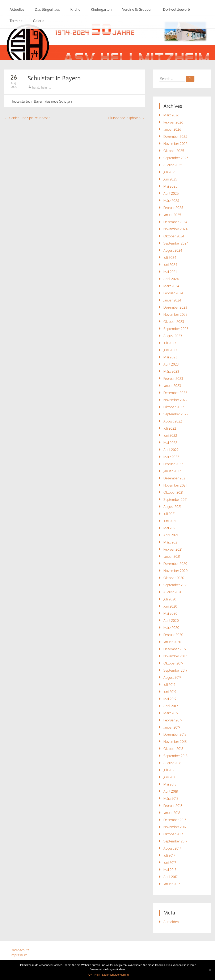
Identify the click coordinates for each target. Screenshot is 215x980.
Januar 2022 (172, 471)
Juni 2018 (170, 777)
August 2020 (173, 592)
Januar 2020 (172, 642)
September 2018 (175, 756)
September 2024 (176, 243)
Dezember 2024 (175, 222)
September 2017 (175, 841)
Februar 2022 (173, 464)
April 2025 (171, 193)
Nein (97, 975)
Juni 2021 (170, 521)
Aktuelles (17, 9)
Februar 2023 (173, 379)
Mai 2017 (170, 870)
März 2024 (171, 286)
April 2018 (171, 791)
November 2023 (175, 314)
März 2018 (171, 798)
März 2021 (171, 542)
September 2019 (175, 670)
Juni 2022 (170, 435)
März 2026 (171, 115)
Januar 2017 (172, 884)
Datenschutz (20, 950)
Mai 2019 (170, 699)
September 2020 (176, 585)
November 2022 (175, 400)
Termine (16, 21)
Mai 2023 (170, 357)
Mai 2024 (170, 272)
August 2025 (173, 165)
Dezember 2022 (175, 393)
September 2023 (176, 329)
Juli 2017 (169, 855)
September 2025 (176, 158)
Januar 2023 (172, 386)
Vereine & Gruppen (137, 9)
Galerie (39, 21)
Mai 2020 (170, 613)
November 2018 (175, 742)
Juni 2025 (170, 179)
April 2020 (171, 621)
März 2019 (171, 713)
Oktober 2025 (174, 151)
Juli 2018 (169, 770)
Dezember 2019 (175, 649)
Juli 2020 (170, 599)
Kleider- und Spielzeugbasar (27, 118)
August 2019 (172, 677)
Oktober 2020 (174, 578)
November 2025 (175, 144)
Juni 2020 (170, 606)
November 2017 (175, 827)
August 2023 (173, 336)
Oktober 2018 (173, 749)
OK (90, 975)
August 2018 (172, 763)
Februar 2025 (173, 208)
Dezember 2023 (175, 307)
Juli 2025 (170, 172)
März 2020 (171, 628)
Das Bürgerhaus (47, 9)
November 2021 (175, 485)
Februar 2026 (173, 122)
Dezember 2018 (175, 734)
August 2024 (173, 250)
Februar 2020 (173, 635)
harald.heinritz (41, 87)
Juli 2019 (169, 685)
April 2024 (171, 279)
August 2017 (172, 848)
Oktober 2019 (173, 663)
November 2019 (175, 656)
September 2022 (176, 414)
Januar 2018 (172, 813)
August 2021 (172, 507)
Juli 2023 (170, 343)
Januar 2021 (172, 556)
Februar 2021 (173, 549)
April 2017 (170, 877)
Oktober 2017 (173, 834)
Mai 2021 (170, 528)
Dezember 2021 (175, 478)
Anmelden (171, 922)
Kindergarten (101, 9)
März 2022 (171, 457)
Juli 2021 (169, 514)
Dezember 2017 (175, 820)
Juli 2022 (170, 428)
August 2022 (173, 421)
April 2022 (171, 450)
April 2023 (171, 364)
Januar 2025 (172, 215)
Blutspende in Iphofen (127, 118)
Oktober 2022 (174, 407)
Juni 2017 (170, 863)
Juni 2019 (170, 692)
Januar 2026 (172, 129)
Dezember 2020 (175, 564)
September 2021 (175, 500)
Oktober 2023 (174, 322)
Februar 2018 (173, 806)
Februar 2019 (173, 720)
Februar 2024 (173, 293)
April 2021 (170, 535)
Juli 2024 (170, 258)
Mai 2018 (170, 784)
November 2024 (175, 229)
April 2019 (170, 706)
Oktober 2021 (173, 492)
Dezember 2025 (175, 137)
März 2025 (171, 201)
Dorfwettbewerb (176, 9)
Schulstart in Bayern (54, 78)
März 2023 (171, 371)
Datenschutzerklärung (115, 975)
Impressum (19, 955)
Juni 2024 (170, 265)
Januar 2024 (172, 300)
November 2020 (175, 571)
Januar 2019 (172, 727)
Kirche (75, 9)
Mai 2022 (170, 443)
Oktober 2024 (174, 236)
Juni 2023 (170, 350)
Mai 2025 (170, 186)
